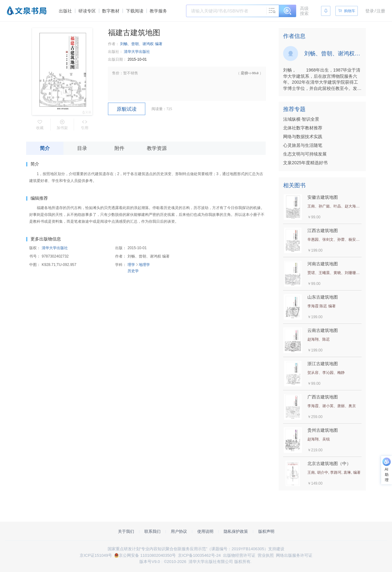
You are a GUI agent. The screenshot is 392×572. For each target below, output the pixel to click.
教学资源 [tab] (157, 148)
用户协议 (179, 531)
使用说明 (205, 531)
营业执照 (266, 555)
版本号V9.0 (150, 562)
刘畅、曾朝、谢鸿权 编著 (141, 44)
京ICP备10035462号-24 (199, 555)
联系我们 (152, 531)
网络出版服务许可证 (294, 555)
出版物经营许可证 (239, 555)
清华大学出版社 (137, 52)
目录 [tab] (82, 148)
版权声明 (266, 531)
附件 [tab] (119, 148)
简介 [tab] (45, 148)
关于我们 (126, 531)
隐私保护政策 (236, 531)
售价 (116, 73)
